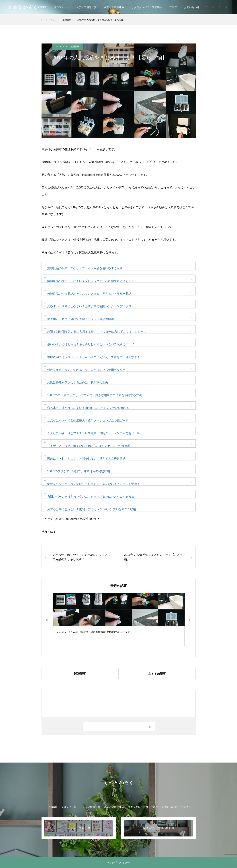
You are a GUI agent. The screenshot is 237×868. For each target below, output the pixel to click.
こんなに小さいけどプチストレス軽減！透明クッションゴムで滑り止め (94, 433)
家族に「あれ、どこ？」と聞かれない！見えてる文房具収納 (86, 459)
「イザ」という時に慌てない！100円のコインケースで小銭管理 (89, 446)
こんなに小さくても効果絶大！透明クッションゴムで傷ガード (88, 420)
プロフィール (61, 7)
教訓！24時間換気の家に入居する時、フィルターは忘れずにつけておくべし (97, 332)
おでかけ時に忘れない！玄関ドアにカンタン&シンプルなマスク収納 (92, 509)
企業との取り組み (114, 7)
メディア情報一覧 (86, 7)
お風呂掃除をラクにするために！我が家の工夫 (78, 382)
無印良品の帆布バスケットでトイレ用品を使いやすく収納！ (86, 268)
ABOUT (42, 7)
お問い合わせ (192, 7)
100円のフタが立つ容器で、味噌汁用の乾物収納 (79, 471)
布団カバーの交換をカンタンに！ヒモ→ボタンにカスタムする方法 (91, 497)
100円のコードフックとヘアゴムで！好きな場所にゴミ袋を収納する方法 (95, 395)
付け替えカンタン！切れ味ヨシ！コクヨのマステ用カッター (86, 370)
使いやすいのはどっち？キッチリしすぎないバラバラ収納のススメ (91, 344)
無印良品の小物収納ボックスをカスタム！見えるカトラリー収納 (89, 294)
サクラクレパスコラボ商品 (147, 7)
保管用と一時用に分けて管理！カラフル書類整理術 (81, 319)
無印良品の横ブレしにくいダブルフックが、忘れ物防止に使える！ (91, 281)
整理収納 (75, 47)
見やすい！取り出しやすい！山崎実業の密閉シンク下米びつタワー (91, 306)
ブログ (173, 7)
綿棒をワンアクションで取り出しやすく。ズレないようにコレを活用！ (94, 484)
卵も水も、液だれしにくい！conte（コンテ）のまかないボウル (88, 408)
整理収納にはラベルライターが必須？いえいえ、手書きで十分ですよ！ (94, 357)
